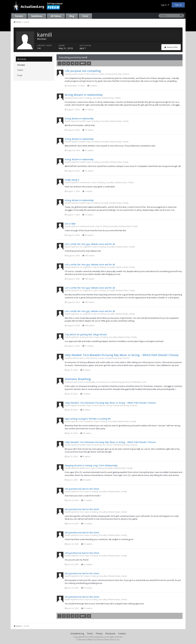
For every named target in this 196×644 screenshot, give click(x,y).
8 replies (85, 370)
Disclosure (110, 633)
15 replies (88, 109)
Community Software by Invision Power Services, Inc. (98, 640)
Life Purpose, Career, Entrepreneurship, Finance (108, 74)
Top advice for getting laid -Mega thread (86, 334)
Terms (90, 633)
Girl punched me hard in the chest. (82, 489)
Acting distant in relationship (84, 95)
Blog (72, 16)
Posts (20, 75)
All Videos (56, 16)
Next (83, 63)
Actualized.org (77, 633)
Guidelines (37, 16)
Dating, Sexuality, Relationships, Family (103, 98)
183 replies (89, 255)
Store (85, 16)
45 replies (88, 235)
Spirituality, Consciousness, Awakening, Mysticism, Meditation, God (116, 382)
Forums (19, 16)
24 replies (86, 433)
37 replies (88, 346)
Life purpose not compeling (83, 71)
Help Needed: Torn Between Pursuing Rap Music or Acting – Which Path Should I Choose (122, 355)
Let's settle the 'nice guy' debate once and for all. (90, 244)
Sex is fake (70, 224)
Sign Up (178, 5)
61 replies (87, 500)
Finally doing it (72, 180)
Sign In (165, 5)
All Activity (22, 59)
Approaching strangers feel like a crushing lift (88, 419)
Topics (20, 70)
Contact (122, 633)
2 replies (85, 394)
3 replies (92, 86)
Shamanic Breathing (78, 379)
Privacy (99, 633)
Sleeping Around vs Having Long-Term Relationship (91, 465)
